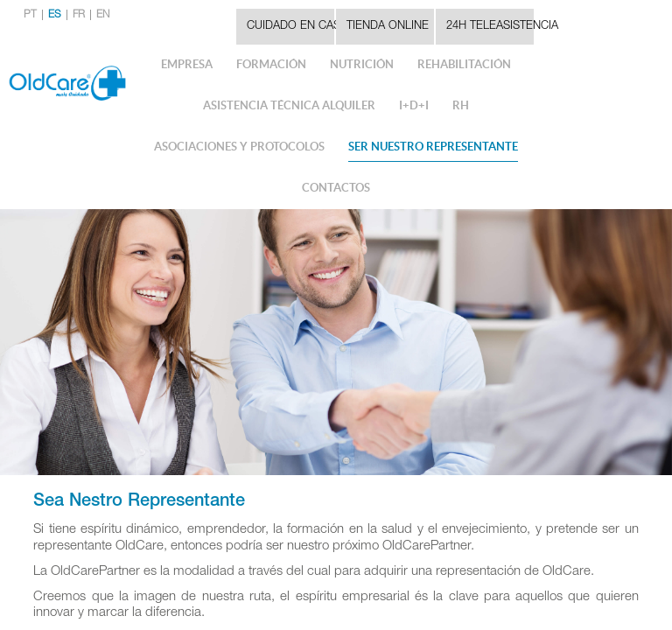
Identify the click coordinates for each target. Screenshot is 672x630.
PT (30, 15)
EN (103, 15)
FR (79, 15)
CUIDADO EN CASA (290, 27)
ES (55, 15)
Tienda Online (388, 27)
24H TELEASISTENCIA (490, 27)
